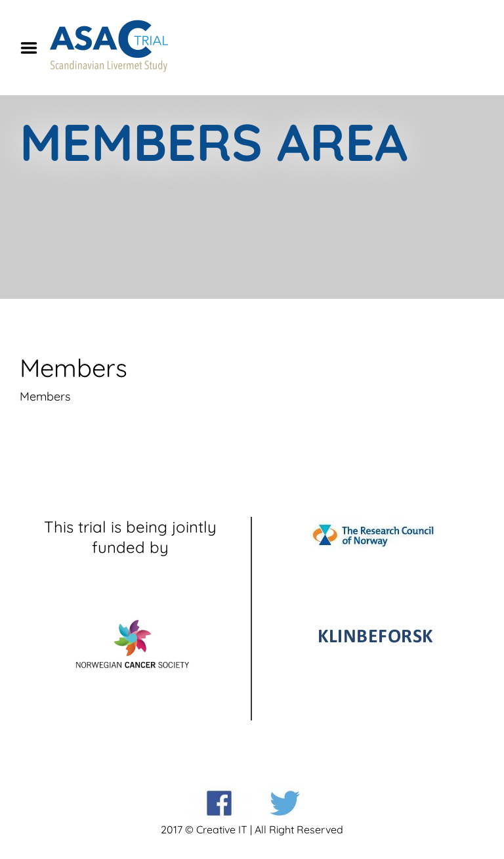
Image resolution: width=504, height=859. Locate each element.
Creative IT (222, 829)
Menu (33, 48)
